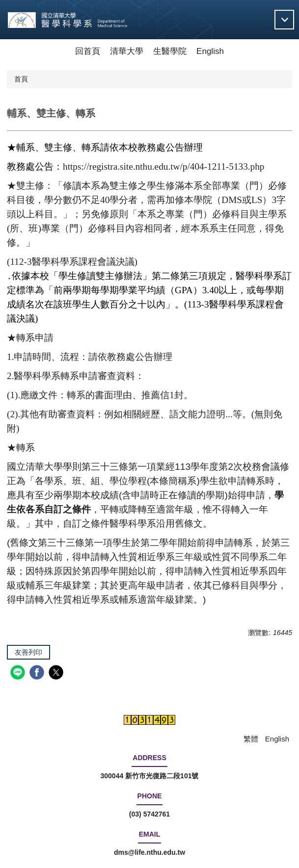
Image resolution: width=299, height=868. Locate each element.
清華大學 (127, 51)
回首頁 (88, 51)
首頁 (21, 79)
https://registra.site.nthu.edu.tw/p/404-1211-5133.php (163, 166)
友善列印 (28, 652)
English (210, 51)
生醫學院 (170, 51)
